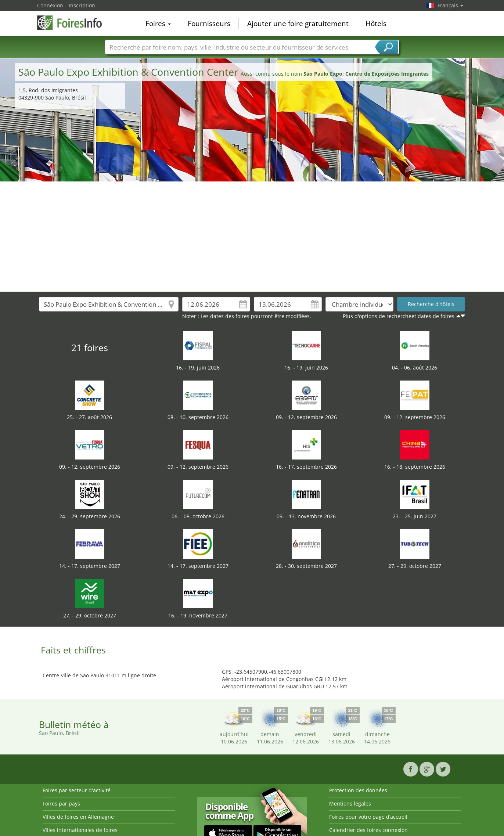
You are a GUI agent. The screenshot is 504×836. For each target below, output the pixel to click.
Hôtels (376, 24)
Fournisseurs (209, 24)
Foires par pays (61, 803)
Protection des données (358, 790)
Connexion (50, 5)
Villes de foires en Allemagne (78, 817)
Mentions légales (350, 803)
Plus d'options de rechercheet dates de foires (399, 316)
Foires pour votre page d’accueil (368, 817)
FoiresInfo (74, 23)
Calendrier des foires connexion (368, 830)
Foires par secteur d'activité (77, 790)
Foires (158, 24)
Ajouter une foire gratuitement (298, 24)
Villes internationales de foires (80, 830)
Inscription (82, 5)
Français (450, 5)
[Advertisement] (252, 237)
